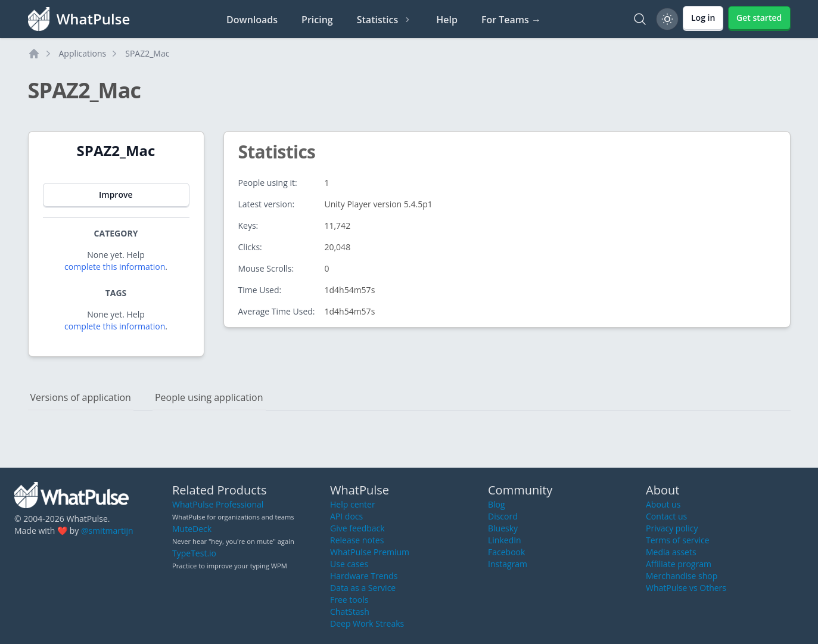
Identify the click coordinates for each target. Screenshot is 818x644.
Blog (497, 504)
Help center (353, 504)
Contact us (666, 516)
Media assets (671, 552)
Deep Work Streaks (367, 623)
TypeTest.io (194, 553)
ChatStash (350, 612)
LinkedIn (505, 540)
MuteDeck (192, 529)
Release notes (357, 540)
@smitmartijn (107, 531)
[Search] (640, 19)
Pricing (317, 20)
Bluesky (503, 528)
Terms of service (678, 540)
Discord (503, 516)
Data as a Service (363, 588)
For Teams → (511, 20)
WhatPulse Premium (370, 552)
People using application (209, 397)
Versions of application (81, 397)
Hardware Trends (364, 576)
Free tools (349, 600)
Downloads (252, 20)
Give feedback (357, 528)
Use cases (349, 564)
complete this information (115, 267)
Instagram (508, 564)
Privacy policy (672, 528)
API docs (346, 516)
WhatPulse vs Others (686, 588)
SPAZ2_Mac (147, 53)
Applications (83, 53)
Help (447, 20)
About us (663, 504)
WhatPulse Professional (218, 504)
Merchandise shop (682, 576)
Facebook (506, 552)
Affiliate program (679, 564)
